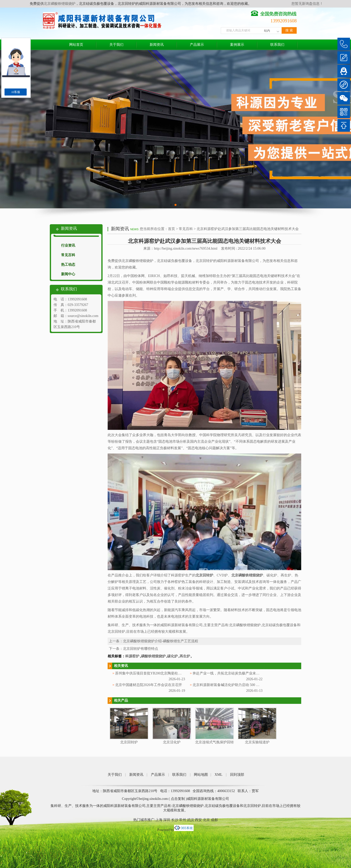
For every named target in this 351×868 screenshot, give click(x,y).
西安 (198, 820)
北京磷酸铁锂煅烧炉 (60, 4)
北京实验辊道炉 (257, 742)
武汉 (191, 820)
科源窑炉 (132, 656)
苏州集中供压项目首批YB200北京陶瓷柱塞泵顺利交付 (157, 673)
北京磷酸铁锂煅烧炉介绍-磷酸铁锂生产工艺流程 (161, 641)
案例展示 (237, 45)
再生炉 (185, 656)
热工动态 (68, 265)
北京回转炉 (129, 742)
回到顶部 (237, 775)
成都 (214, 820)
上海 (159, 820)
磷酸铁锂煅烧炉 (153, 656)
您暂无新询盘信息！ (307, 4)
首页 (171, 229)
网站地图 (201, 775)
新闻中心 (68, 274)
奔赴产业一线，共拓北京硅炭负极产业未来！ (228, 673)
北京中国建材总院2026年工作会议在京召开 (149, 685)
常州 (183, 820)
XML (219, 775)
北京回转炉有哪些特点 (141, 649)
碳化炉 (172, 656)
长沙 (175, 820)
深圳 (167, 820)
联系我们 (277, 45)
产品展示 (197, 45)
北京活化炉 (172, 742)
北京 (206, 820)
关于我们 (116, 45)
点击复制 (178, 799)
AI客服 (16, 92)
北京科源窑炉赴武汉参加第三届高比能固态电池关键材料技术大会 (248, 229)
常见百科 (68, 255)
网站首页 (76, 45)
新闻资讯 (157, 45)
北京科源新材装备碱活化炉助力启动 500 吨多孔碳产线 (235, 685)
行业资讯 (68, 245)
